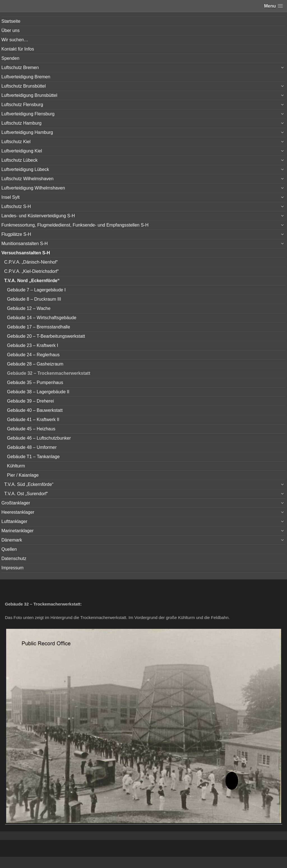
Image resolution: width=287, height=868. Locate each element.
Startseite (11, 21)
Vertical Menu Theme (154, 863)
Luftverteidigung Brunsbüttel (29, 95)
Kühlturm (16, 466)
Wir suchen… (15, 40)
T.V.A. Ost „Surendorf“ (26, 494)
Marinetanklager (18, 531)
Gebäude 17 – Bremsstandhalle (39, 327)
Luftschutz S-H (16, 206)
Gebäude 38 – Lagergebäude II (38, 392)
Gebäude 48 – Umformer (32, 447)
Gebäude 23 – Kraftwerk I (33, 345)
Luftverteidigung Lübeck (25, 169)
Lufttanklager (14, 521)
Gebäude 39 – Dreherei (30, 401)
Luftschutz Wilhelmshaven (27, 179)
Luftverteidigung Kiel (22, 151)
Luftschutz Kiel (16, 142)
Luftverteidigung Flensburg (28, 114)
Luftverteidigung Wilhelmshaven (33, 188)
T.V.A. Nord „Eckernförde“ (32, 281)
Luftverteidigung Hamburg (27, 132)
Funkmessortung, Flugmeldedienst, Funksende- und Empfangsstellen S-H (75, 225)
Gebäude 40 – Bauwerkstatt (35, 410)
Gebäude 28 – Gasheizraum (35, 364)
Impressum (12, 568)
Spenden (10, 58)
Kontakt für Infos (18, 49)
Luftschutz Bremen (20, 68)
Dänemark (12, 540)
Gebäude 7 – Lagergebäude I (36, 290)
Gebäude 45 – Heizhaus (31, 429)
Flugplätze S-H (16, 234)
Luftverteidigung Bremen (26, 77)
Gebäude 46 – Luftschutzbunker (39, 438)
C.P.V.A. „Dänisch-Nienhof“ (31, 262)
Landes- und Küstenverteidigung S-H (38, 216)
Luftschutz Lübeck (19, 160)
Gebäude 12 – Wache (29, 308)
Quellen (9, 549)
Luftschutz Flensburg (22, 105)
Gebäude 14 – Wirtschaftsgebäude (42, 318)
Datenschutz (14, 559)
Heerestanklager (18, 512)
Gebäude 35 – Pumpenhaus (35, 382)
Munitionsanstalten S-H (25, 244)
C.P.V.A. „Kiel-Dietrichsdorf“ (32, 271)
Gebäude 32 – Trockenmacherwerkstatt (49, 373)
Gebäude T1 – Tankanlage (33, 457)
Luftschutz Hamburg (21, 123)
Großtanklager (16, 503)
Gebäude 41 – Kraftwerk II (33, 420)
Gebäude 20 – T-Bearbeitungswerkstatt (46, 336)
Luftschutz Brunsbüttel (24, 86)
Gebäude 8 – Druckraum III (34, 299)
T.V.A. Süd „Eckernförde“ (29, 484)
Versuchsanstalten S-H (26, 253)
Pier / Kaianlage (23, 475)
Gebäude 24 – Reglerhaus (33, 355)
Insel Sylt (11, 197)
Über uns (11, 30)
